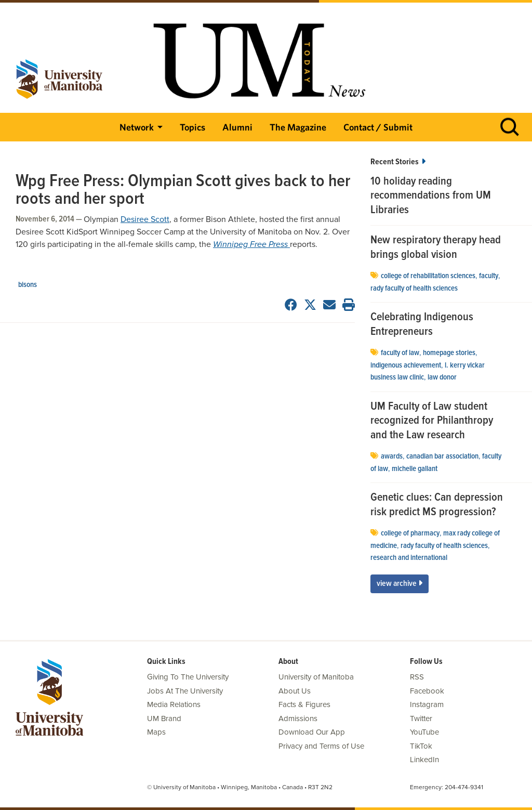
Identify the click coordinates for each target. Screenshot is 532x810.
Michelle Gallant (415, 469)
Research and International (409, 558)
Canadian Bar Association (442, 456)
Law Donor (442, 377)
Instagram (427, 704)
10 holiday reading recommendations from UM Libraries (431, 196)
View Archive (400, 584)
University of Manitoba (316, 677)
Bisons (28, 285)
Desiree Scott (145, 219)
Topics (192, 127)
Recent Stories (398, 162)
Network (137, 127)
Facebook (427, 691)
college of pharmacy (410, 533)
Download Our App (312, 732)
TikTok (421, 746)
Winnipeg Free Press (251, 244)
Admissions (298, 718)
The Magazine (298, 127)
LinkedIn (424, 760)
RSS (417, 677)
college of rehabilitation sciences (428, 276)
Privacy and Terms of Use (321, 746)
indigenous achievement (406, 365)
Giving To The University (188, 677)
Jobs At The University (185, 691)
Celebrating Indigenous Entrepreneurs (422, 325)
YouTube (424, 732)
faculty (489, 276)
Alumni (237, 127)
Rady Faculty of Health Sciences (414, 289)
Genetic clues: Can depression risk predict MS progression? (437, 505)
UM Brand (164, 718)
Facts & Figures (304, 704)
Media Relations (174, 704)
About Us (295, 691)
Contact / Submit (378, 127)
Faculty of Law (400, 353)
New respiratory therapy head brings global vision (436, 248)
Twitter (421, 718)
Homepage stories (449, 353)
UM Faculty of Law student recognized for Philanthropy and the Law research (432, 421)
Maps (156, 732)
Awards (392, 456)
